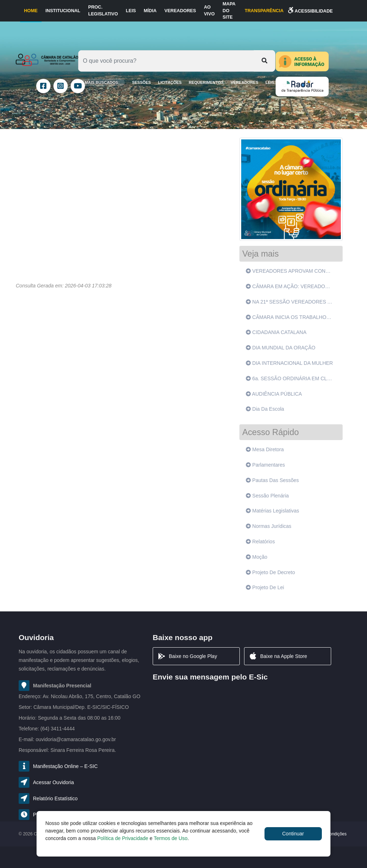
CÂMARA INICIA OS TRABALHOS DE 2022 (290, 317)
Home (31, 11)
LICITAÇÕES (170, 82)
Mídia (150, 11)
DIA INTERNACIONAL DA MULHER (289, 363)
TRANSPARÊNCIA (264, 11)
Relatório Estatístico (55, 798)
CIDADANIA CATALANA (276, 332)
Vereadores (180, 11)
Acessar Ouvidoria (53, 782)
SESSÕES (141, 82)
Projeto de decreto (270, 572)
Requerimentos (206, 82)
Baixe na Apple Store (278, 656)
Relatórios (260, 542)
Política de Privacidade (123, 838)
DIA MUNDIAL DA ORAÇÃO (281, 348)
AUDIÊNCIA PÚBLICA (274, 394)
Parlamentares (265, 465)
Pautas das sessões (272, 480)
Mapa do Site (229, 11)
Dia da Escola (265, 409)
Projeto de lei (265, 587)
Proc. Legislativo (103, 11)
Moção (257, 557)
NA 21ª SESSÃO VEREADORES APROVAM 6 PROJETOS (290, 302)
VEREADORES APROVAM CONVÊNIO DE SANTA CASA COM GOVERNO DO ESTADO (290, 271)
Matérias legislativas (273, 511)
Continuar (293, 834)
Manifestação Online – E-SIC (65, 766)
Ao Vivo (209, 11)
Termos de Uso (171, 838)
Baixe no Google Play (187, 656)
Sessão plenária (267, 496)
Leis (131, 11)
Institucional (63, 11)
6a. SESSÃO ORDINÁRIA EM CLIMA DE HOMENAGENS (290, 378)
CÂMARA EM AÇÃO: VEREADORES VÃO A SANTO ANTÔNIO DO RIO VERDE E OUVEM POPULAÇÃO (290, 286)
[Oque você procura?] (166, 61)
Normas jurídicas (269, 526)
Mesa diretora (265, 449)
